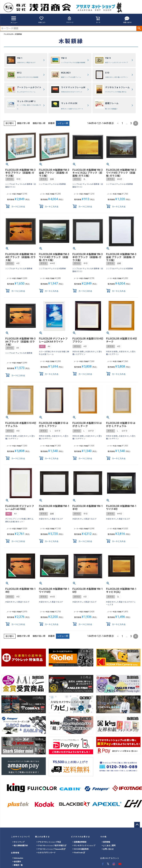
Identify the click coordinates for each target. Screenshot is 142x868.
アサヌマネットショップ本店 (49, 842)
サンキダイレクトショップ (84, 845)
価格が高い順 (39, 123)
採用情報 (106, 842)
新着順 (51, 123)
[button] (118, 123)
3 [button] (131, 123)
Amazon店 (51, 849)
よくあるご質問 (109, 845)
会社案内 (17, 862)
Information (18, 858)
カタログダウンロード (46, 853)
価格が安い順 (23, 123)
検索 (139, 28)
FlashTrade (79, 853)
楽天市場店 (52, 845)
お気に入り (42, 20)
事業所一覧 (18, 865)
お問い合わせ (127, 20)
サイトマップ (19, 842)
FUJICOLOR (8, 34)
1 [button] (122, 123)
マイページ (70, 20)
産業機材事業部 (80, 842)
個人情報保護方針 (20, 845)
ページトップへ (137, 825)
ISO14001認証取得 (81, 849)
